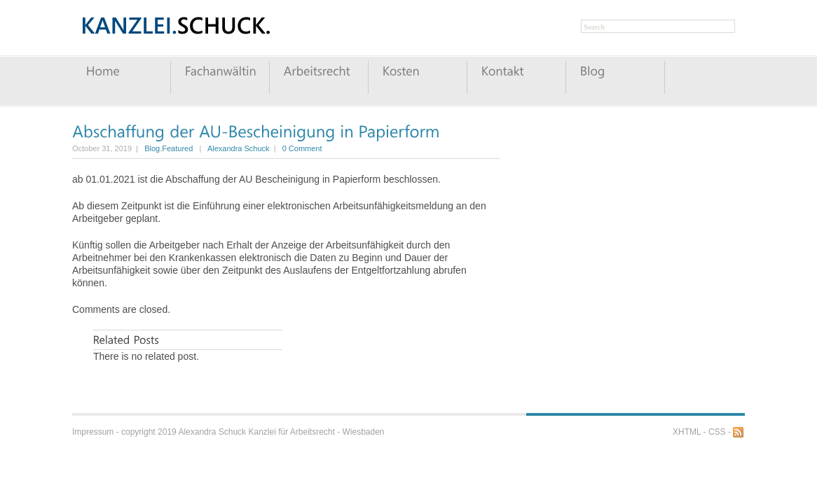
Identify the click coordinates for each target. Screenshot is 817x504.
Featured (177, 148)
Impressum (93, 432)
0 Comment (302, 148)
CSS (717, 432)
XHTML (687, 432)
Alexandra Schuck (239, 148)
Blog (152, 148)
